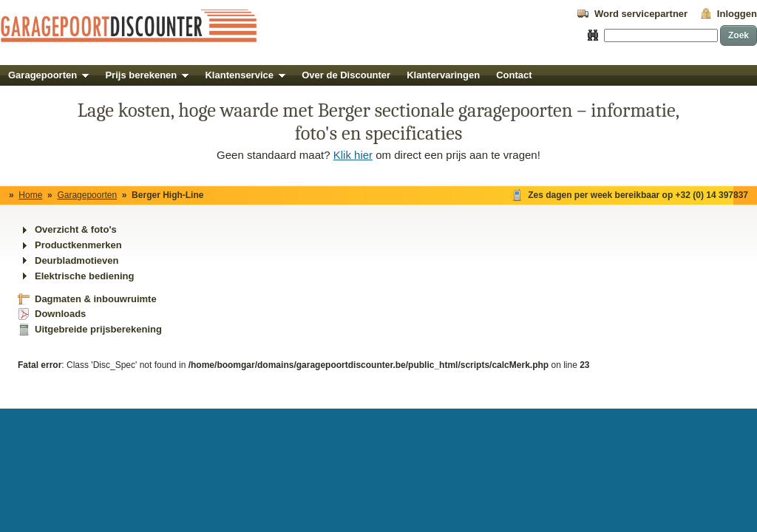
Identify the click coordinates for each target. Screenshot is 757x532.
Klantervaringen (443, 75)
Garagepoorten (48, 75)
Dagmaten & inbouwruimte (96, 299)
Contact (514, 75)
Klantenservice (245, 75)
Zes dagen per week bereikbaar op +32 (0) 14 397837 (638, 195)
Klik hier (353, 155)
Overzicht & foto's (76, 229)
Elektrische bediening (84, 276)
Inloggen (737, 14)
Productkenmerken (78, 245)
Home (30, 195)
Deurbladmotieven (77, 260)
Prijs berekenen (147, 75)
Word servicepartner (641, 14)
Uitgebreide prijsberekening (98, 329)
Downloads (60, 314)
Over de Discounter (346, 75)
